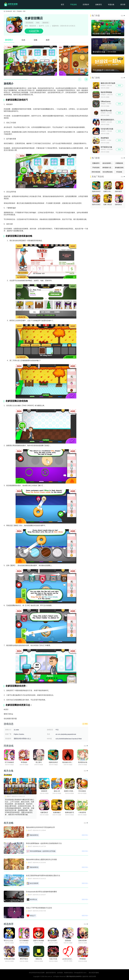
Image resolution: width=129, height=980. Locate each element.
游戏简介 (9, 40)
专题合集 (111, 5)
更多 (86, 746)
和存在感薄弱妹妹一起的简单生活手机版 (41, 851)
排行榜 (123, 5)
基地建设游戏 (119, 168)
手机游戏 (73, 5)
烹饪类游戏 (29, 23)
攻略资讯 (99, 5)
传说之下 (31, 916)
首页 (62, 5)
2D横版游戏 (119, 163)
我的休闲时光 (33, 835)
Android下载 (34, 31)
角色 (38, 23)
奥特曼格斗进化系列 (108, 168)
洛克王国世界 (33, 883)
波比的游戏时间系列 (108, 163)
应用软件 (86, 5)
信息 (23, 40)
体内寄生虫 (32, 900)
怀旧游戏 (119, 172)
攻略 (36, 40)
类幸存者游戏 (96, 172)
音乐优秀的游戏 (108, 172)
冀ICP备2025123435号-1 (74, 976)
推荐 (48, 40)
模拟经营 (45, 23)
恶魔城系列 (96, 163)
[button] (86, 79)
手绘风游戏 (96, 168)
